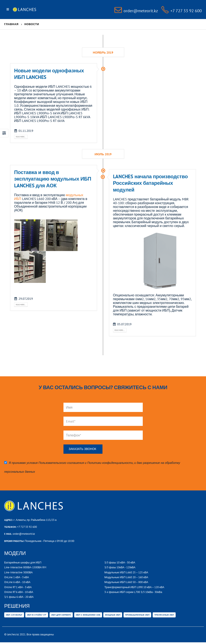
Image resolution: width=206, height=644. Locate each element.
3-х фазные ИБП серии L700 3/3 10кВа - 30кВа (133, 593)
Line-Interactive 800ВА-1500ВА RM (25, 568)
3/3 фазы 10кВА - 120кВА (120, 568)
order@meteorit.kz (24, 535)
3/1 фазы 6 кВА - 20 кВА (19, 598)
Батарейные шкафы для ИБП (23, 564)
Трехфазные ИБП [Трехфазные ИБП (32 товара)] (164, 616)
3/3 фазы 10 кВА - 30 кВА (120, 564)
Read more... (22, 137)
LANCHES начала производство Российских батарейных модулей (150, 184)
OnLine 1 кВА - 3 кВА (17, 578)
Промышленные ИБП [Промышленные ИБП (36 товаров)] (137, 616)
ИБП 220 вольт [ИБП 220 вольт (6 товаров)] (14, 616)
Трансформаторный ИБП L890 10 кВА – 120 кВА (134, 588)
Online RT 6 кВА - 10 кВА (19, 593)
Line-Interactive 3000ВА (18, 573)
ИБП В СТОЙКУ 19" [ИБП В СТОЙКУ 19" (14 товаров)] (37, 616)
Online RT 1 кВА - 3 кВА (18, 588)
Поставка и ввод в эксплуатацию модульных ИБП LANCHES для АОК (53, 179)
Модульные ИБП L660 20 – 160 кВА (126, 578)
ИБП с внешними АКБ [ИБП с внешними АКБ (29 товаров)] (88, 616)
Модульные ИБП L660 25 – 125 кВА (126, 573)
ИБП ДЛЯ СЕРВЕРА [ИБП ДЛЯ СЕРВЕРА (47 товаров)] (61, 616)
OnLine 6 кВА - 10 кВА (17, 583)
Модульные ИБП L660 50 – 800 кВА (126, 583)
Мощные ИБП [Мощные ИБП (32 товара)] (113, 616)
